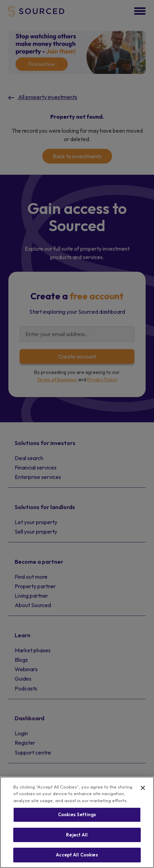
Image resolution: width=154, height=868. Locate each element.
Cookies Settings (77, 814)
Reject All (77, 835)
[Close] (143, 788)
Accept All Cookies (77, 855)
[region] (77, 822)
